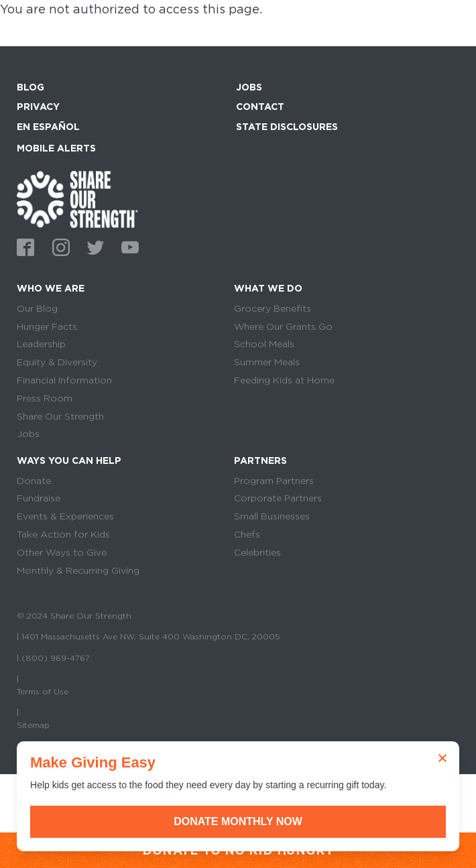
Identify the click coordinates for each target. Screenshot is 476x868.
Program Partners (274, 481)
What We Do (268, 288)
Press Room (45, 398)
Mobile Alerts (56, 146)
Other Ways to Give (62, 552)
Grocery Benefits (273, 308)
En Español (48, 127)
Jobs (249, 87)
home (77, 199)
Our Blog (37, 308)
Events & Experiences (65, 516)
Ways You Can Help (69, 460)
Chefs (247, 534)
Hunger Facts (47, 326)
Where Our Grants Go (283, 326)
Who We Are (51, 288)
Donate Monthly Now (238, 821)
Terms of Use (43, 691)
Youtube (128, 246)
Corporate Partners (278, 498)
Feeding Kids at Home (284, 380)
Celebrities (257, 552)
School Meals (264, 344)
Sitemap (33, 725)
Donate (34, 481)
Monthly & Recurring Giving (78, 570)
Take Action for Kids (63, 534)
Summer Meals (267, 362)
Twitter (93, 246)
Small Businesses (272, 516)
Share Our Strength (60, 416)
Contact (260, 107)
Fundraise (39, 498)
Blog (31, 87)
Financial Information (64, 380)
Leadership (41, 344)
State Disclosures (287, 127)
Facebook (23, 246)
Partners (260, 460)
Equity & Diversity (57, 362)
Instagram (58, 246)
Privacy (38, 107)
